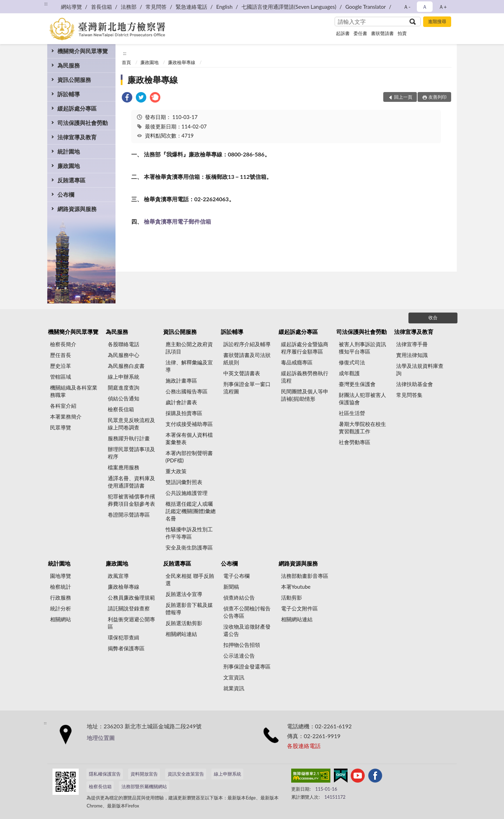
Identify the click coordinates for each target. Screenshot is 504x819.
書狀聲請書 (382, 33)
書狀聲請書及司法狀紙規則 (247, 359)
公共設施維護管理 (187, 493)
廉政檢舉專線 (182, 62)
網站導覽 (71, 7)
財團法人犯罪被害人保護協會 (362, 398)
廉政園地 (69, 166)
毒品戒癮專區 (297, 362)
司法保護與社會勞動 (83, 123)
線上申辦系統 (124, 377)
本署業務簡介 (66, 416)
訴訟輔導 (69, 94)
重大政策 (176, 471)
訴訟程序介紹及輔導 (247, 344)
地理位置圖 (101, 738)
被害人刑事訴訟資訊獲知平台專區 (362, 348)
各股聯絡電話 (124, 344)
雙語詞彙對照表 (184, 482)
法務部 (129, 7)
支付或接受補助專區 (189, 424)
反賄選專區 (71, 180)
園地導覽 (61, 576)
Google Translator (366, 7)
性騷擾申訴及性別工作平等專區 (189, 533)
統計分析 (61, 608)
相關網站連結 (181, 634)
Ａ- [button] (407, 7)
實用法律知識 (412, 355)
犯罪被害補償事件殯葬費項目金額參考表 (131, 500)
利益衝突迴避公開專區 (131, 623)
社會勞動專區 (355, 442)
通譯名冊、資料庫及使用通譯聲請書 (131, 482)
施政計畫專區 (181, 380)
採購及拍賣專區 (184, 413)
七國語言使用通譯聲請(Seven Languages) (289, 7)
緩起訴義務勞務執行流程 (305, 377)
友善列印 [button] (437, 97)
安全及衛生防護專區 (189, 547)
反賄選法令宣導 (184, 594)
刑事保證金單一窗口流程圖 (247, 388)
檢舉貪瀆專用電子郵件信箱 (177, 221)
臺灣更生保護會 (357, 384)
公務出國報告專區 (187, 391)
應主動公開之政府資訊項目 (189, 348)
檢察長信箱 (121, 409)
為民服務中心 (124, 355)
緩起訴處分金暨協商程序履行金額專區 (305, 348)
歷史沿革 (61, 366)
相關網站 (61, 619)
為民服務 (69, 65)
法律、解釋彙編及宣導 (189, 366)
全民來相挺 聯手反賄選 (190, 579)
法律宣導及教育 (77, 137)
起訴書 (343, 33)
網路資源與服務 (77, 209)
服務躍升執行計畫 (129, 438)
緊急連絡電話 (191, 7)
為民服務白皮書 (126, 366)
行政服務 (61, 597)
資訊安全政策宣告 (186, 774)
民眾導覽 (61, 427)
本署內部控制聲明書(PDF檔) (189, 457)
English (225, 7)
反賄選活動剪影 (184, 623)
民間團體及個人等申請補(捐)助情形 (305, 395)
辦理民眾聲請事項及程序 (131, 453)
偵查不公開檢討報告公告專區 (247, 612)
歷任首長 (61, 355)
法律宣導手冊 (412, 344)
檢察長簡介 (63, 344)
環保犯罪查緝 (124, 637)
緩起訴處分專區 (77, 108)
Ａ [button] (425, 7)
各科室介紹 (63, 406)
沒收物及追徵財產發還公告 (247, 630)
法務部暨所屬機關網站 (144, 786)
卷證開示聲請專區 (129, 514)
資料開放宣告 (144, 774)
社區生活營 (352, 413)
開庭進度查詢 (124, 387)
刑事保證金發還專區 (247, 666)
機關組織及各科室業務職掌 (74, 391)
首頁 (126, 62)
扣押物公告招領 (242, 645)
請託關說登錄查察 (129, 608)
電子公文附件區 (299, 608)
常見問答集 (409, 395)
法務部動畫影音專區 (305, 576)
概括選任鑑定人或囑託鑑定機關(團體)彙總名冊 (191, 511)
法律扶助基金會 (415, 384)
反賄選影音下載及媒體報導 (189, 608)
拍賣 (402, 33)
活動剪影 (292, 597)
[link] (127, 98)
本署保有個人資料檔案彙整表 (189, 438)
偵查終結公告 (239, 597)
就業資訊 (234, 688)
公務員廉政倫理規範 (131, 597)
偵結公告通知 (124, 398)
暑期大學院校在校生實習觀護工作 (362, 428)
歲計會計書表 (181, 402)
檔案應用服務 (124, 467)
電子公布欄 (236, 576)
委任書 (360, 33)
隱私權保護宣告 (105, 774)
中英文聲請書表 (242, 373)
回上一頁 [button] (403, 97)
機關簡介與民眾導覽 (83, 51)
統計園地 (69, 151)
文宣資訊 (234, 677)
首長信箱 (101, 7)
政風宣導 (118, 576)
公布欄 (66, 194)
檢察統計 (61, 587)
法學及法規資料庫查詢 (420, 369)
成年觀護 (349, 373)
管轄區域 (61, 377)
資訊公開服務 (74, 80)
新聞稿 (231, 587)
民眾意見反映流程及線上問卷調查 (131, 424)
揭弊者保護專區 (126, 648)
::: (46, 3)
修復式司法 (352, 362)
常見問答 (156, 7)
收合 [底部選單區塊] (433, 317)
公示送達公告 (239, 656)
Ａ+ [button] (443, 7)
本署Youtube (296, 587)
